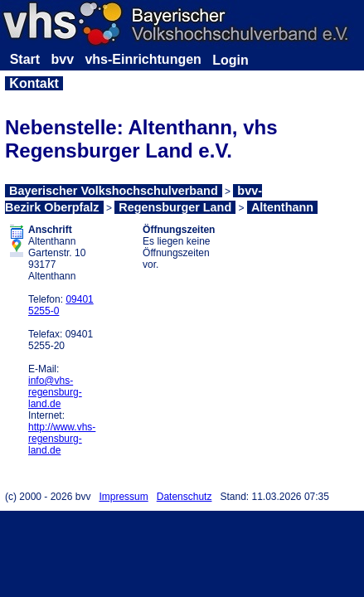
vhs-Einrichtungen (143, 59)
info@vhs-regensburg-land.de (55, 392)
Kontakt (34, 83)
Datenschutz (184, 497)
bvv (62, 59)
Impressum (123, 497)
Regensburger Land (175, 207)
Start (25, 59)
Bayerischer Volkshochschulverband (114, 191)
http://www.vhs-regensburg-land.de (62, 439)
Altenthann (282, 207)
